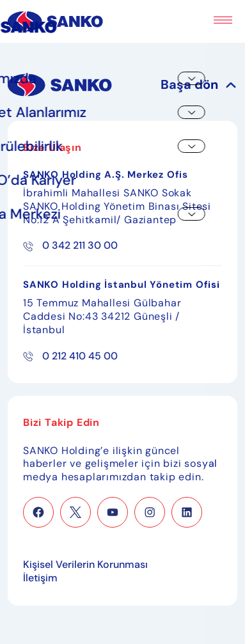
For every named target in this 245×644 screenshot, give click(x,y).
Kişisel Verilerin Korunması (85, 565)
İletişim (40, 578)
